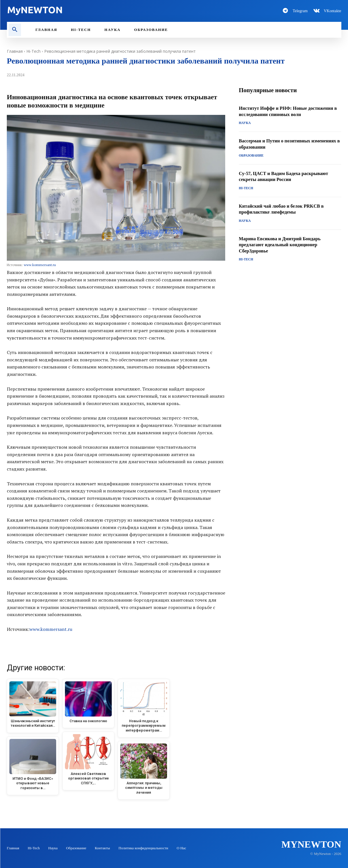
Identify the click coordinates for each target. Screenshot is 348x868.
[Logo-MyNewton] (87, 11)
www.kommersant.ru (40, 265)
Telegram (300, 11)
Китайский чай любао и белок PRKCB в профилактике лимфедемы (285, 209)
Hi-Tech (33, 51)
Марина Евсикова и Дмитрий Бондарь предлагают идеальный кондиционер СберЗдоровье (284, 245)
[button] (15, 30)
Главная (15, 51)
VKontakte (333, 11)
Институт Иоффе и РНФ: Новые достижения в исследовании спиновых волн (289, 112)
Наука (244, 124)
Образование (250, 156)
